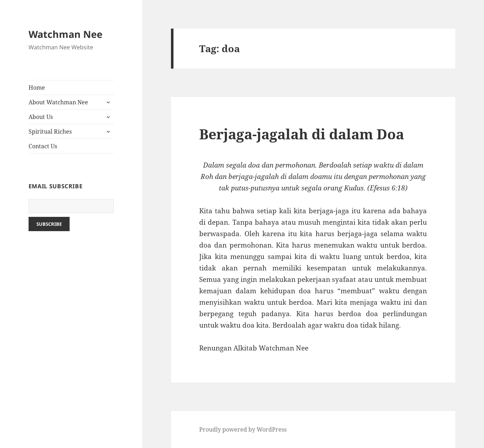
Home (37, 88)
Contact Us (43, 146)
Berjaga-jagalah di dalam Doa (302, 134)
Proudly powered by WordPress (243, 429)
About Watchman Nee (58, 102)
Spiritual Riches (50, 131)
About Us (41, 117)
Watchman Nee (65, 34)
